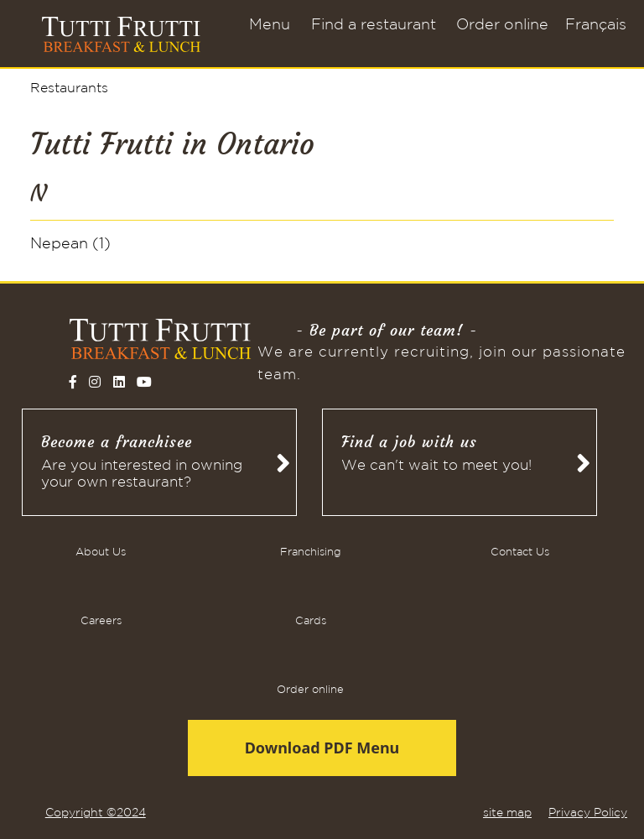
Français (596, 25)
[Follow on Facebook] (73, 382)
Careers (101, 621)
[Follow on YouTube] (144, 382)
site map (507, 813)
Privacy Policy (588, 813)
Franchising (311, 552)
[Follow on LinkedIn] (119, 382)
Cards (311, 621)
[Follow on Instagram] (95, 382)
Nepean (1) (70, 244)
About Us (101, 552)
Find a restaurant (374, 25)
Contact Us (520, 552)
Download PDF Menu (322, 748)
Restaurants (69, 89)
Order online (502, 25)
